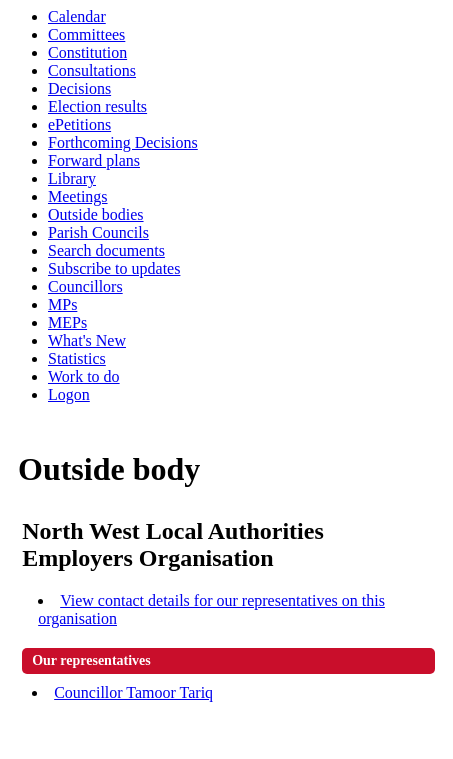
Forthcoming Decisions (123, 142)
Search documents (106, 250)
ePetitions (79, 124)
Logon (69, 394)
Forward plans (94, 160)
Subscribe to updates (114, 268)
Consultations (92, 70)
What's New (87, 340)
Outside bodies (96, 214)
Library (72, 178)
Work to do (84, 376)
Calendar (77, 16)
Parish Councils (98, 232)
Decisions (79, 88)
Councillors (85, 286)
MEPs (67, 322)
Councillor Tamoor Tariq (133, 692)
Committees (86, 34)
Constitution (87, 52)
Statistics (77, 358)
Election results (97, 106)
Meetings (78, 196)
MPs (62, 304)
